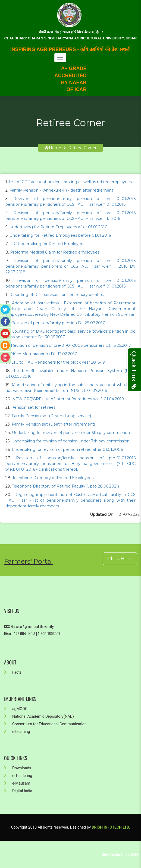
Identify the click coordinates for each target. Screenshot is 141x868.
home (53, 148)
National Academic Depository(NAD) (39, 716)
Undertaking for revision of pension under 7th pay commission (70, 441)
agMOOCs (17, 709)
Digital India (18, 791)
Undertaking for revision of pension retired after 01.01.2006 (67, 449)
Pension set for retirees (33, 407)
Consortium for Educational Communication (45, 724)
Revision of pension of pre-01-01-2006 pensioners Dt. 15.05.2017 (71, 345)
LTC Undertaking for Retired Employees (47, 244)
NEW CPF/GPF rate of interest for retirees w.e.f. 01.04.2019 (68, 399)
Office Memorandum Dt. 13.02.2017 (43, 354)
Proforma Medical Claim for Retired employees (55, 252)
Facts (13, 672)
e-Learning (17, 732)
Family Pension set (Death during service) (51, 416)
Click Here (120, 559)
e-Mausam (17, 783)
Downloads (18, 768)
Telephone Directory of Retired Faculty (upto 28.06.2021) (65, 486)
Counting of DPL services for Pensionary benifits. (57, 295)
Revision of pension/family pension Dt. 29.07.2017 (58, 323)
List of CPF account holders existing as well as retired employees (70, 182)
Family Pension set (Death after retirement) (53, 424)
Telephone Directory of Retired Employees (53, 478)
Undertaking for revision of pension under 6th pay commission (71, 433)
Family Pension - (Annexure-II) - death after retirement (61, 190)
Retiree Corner (82, 148)
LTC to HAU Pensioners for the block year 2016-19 (58, 362)
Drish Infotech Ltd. (111, 827)
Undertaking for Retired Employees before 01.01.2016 (60, 235)
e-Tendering (18, 776)
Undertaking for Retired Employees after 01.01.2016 (58, 227)
